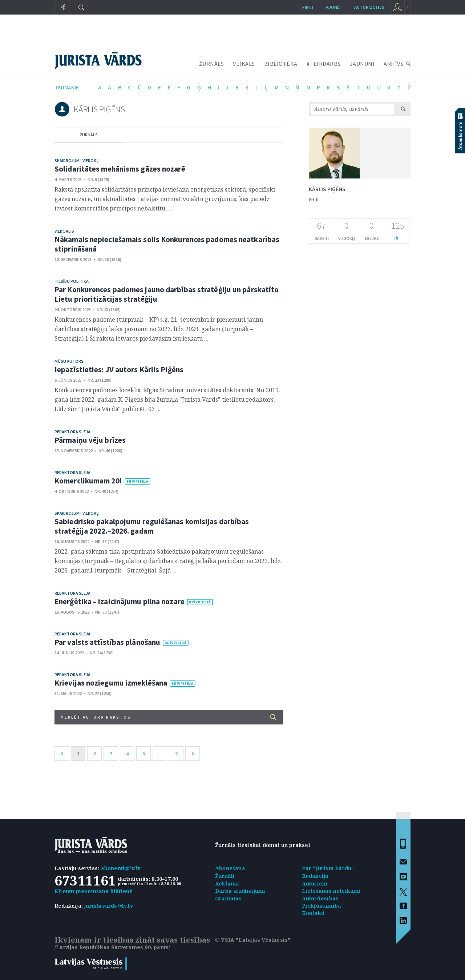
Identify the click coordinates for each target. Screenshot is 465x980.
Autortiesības (320, 898)
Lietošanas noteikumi (331, 891)
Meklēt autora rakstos (168, 717)
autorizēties (369, 7)
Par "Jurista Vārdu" (328, 868)
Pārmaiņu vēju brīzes (90, 440)
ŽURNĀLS (212, 64)
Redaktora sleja (72, 432)
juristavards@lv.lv (109, 906)
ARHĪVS (393, 64)
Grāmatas (229, 898)
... (160, 754)
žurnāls (89, 135)
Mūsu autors (69, 361)
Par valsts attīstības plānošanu (107, 642)
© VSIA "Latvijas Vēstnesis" (253, 940)
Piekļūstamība (322, 906)
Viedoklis (64, 231)
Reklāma (227, 883)
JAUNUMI (362, 64)
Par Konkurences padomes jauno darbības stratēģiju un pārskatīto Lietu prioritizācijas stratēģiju (167, 294)
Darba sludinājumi (240, 891)
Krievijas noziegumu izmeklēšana (111, 683)
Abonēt (334, 7)
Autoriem (315, 883)
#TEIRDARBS (324, 64)
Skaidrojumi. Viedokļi (77, 160)
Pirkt (308, 7)
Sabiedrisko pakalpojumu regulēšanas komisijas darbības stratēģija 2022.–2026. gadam (152, 526)
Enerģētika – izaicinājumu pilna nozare (120, 601)
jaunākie (67, 87)
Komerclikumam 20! (88, 481)
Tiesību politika (72, 281)
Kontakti (314, 913)
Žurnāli (225, 876)
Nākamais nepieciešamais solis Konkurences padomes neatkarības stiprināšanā (167, 244)
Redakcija (315, 876)
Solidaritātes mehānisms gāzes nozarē (120, 169)
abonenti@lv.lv (121, 868)
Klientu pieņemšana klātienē (94, 891)
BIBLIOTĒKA (281, 64)
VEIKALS (244, 64)
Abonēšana (230, 868)
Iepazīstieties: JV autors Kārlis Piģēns (119, 369)
